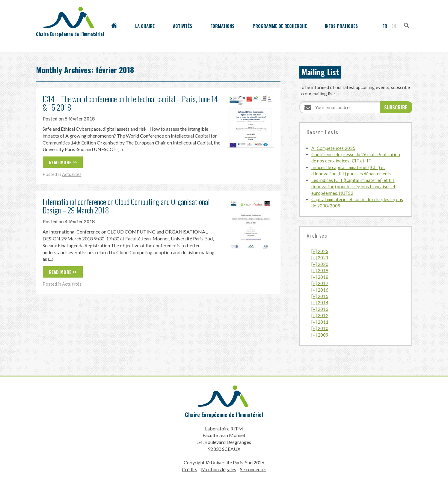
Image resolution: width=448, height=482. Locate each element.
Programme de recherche (280, 26)
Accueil (114, 26)
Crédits (190, 469)
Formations (222, 26)
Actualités (72, 174)
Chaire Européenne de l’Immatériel (224, 415)
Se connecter (253, 469)
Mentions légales (219, 469)
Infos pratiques (341, 26)
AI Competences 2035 (333, 148)
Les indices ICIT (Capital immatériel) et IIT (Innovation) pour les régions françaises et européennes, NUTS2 (353, 187)
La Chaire (145, 26)
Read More (60, 162)
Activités (182, 26)
